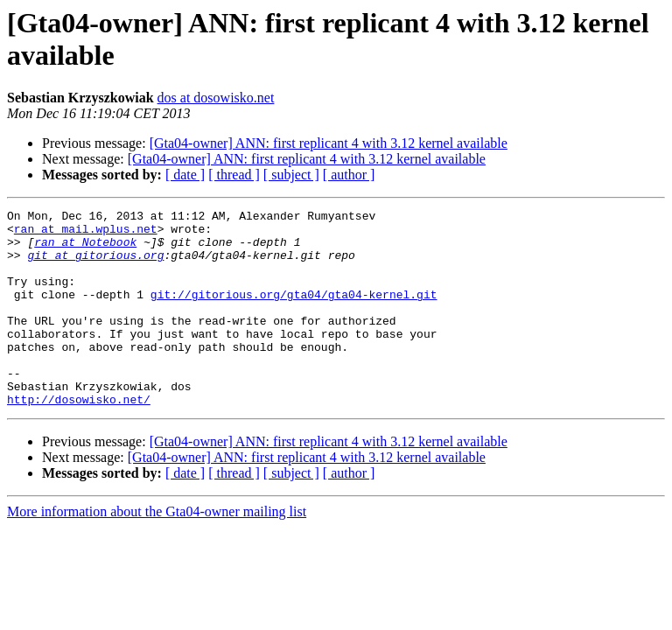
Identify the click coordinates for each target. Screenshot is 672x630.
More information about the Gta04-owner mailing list (157, 551)
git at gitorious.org (95, 265)
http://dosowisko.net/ (79, 438)
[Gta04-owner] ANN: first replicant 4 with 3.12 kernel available (329, 143)
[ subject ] (291, 175)
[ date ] (185, 175)
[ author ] (349, 175)
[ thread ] (234, 175)
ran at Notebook (85, 249)
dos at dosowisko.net (216, 98)
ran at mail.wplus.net (86, 234)
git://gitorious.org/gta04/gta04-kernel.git (294, 312)
